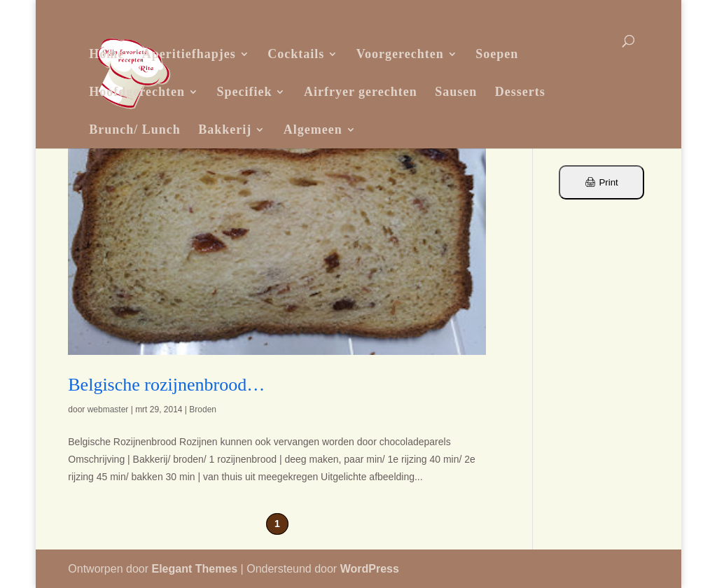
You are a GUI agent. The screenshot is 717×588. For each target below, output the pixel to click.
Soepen (497, 54)
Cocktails (296, 54)
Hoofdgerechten (137, 92)
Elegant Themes (194, 569)
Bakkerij (225, 129)
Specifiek (244, 92)
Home (106, 54)
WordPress (370, 569)
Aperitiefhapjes (189, 54)
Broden (203, 409)
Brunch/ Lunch (135, 129)
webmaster (108, 409)
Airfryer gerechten (361, 92)
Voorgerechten (400, 54)
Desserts (520, 92)
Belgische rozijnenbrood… (166, 385)
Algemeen (313, 129)
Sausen (456, 92)
